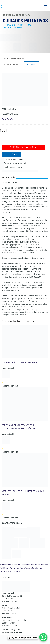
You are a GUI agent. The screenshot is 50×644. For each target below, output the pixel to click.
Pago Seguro (26, 568)
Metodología (32, 65)
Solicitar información (23, 147)
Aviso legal (5, 565)
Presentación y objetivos (14, 58)
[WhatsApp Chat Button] (43, 637)
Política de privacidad (20, 565)
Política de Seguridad (10, 568)
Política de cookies (39, 565)
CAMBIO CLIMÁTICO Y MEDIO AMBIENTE (19, 362)
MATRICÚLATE (11, 154)
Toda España (7, 119)
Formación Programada (17, 15)
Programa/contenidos (13, 65)
